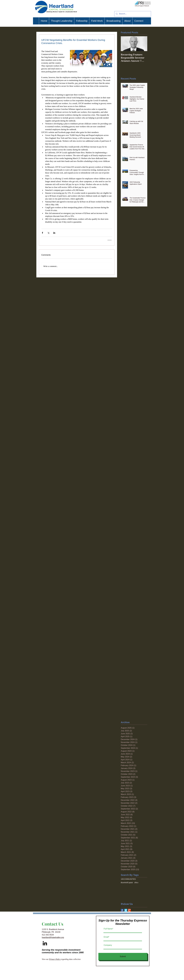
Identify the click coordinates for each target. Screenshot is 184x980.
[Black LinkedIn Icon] (45, 943)
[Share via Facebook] (42, 233)
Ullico (136, 883)
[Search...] (132, 14)
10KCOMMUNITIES (128, 879)
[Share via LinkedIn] (54, 233)
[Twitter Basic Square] (126, 910)
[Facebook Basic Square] (122, 910)
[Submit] (123, 957)
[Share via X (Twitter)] (48, 233)
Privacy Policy (55, 959)
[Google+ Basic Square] (129, 910)
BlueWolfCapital (127, 883)
